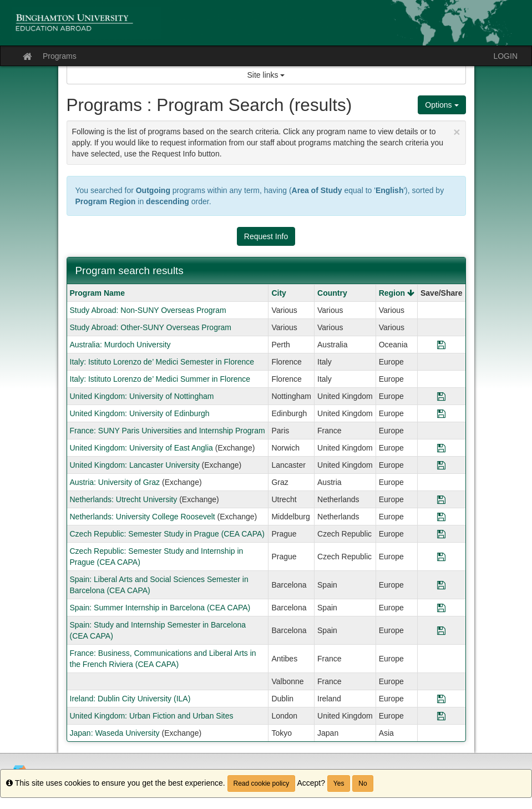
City (278, 293)
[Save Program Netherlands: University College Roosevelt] (441, 517)
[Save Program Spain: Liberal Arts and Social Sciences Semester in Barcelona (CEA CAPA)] (441, 585)
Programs (60, 56)
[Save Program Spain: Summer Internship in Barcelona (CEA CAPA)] (441, 608)
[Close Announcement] (457, 132)
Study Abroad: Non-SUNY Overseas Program (148, 310)
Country (332, 293)
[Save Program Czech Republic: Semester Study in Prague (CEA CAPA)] (441, 534)
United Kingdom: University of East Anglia (141, 448)
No (363, 783)
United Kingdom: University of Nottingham (142, 396)
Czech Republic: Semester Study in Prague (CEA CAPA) (167, 534)
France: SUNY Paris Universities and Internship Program (168, 431)
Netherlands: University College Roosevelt (143, 517)
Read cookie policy (262, 783)
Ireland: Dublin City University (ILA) (130, 699)
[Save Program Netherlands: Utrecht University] (441, 499)
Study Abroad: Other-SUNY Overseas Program (151, 327)
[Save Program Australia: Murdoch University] (441, 345)
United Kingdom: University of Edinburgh (140, 413)
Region (397, 293)
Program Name (98, 293)
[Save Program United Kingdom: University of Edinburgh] (441, 413)
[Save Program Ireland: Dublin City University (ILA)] (441, 699)
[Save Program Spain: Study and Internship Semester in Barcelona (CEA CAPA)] (441, 630)
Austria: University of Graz (115, 482)
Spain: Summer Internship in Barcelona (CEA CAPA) (160, 608)
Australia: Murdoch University (120, 345)
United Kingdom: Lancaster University (135, 465)
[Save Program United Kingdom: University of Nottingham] (441, 396)
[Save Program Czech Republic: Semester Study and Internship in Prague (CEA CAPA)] (441, 557)
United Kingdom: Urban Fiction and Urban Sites (152, 716)
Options (442, 105)
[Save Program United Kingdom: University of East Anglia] (441, 448)
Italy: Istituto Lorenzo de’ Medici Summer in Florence (160, 379)
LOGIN (505, 56)
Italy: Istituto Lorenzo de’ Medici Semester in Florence (162, 362)
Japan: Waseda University (115, 733)
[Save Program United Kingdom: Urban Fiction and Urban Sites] (441, 716)
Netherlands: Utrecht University (124, 499)
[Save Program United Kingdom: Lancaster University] (441, 465)
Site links (266, 75)
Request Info (266, 236)
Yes (339, 783)
